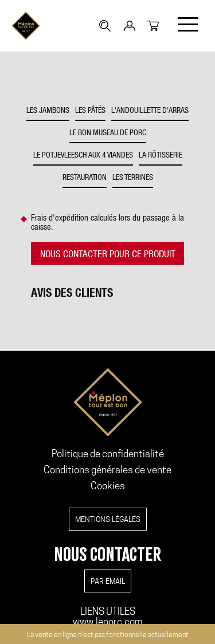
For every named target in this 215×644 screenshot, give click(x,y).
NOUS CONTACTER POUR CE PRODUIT (108, 255)
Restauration (85, 178)
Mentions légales (108, 519)
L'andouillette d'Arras (150, 111)
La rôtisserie (161, 156)
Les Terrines (133, 178)
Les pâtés (90, 111)
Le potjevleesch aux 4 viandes (83, 156)
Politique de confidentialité (108, 454)
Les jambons (48, 111)
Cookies (108, 486)
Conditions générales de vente (107, 470)
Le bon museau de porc (108, 133)
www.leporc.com (108, 622)
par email (108, 581)
